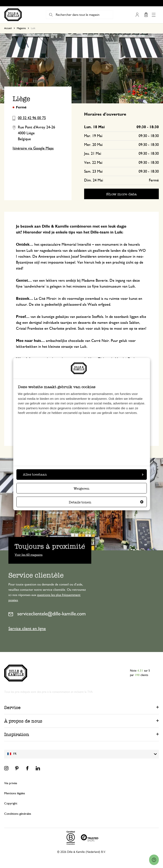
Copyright (11, 803)
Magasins (21, 28)
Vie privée (11, 783)
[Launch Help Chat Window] (154, 860)
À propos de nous (23, 721)
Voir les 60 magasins (29, 555)
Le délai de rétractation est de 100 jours (83, 3)
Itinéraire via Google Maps (33, 148)
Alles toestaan (83, 474)
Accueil (8, 28)
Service (12, 707)
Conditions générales (18, 814)
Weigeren (81, 489)
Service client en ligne (27, 629)
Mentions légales (15, 793)
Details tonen (106, 502)
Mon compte (137, 15)
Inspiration (17, 734)
